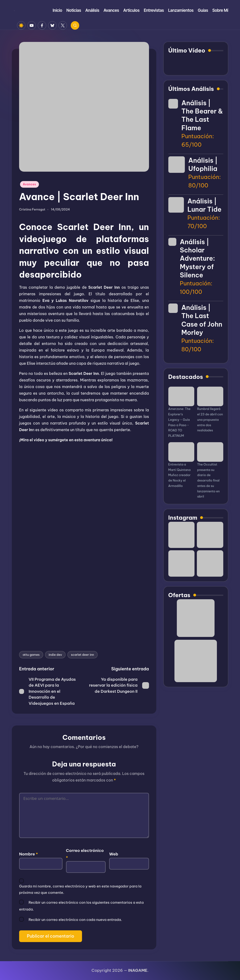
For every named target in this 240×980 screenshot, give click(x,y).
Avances (29, 184)
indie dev (55, 655)
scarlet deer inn (83, 655)
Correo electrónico (85, 854)
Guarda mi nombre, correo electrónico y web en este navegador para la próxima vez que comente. (80, 889)
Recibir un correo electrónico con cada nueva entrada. (75, 920)
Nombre (29, 854)
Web (114, 854)
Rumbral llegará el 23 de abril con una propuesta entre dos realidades (210, 419)
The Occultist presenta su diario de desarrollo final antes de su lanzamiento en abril (208, 480)
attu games (31, 655)
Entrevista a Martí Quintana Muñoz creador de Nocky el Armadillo (180, 475)
